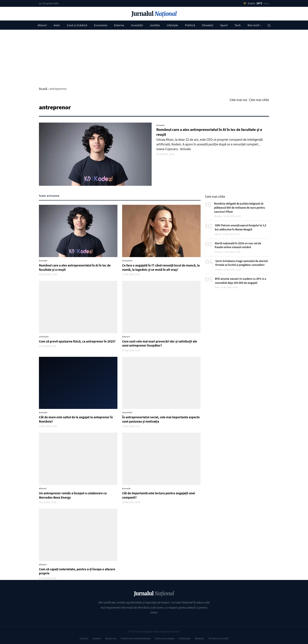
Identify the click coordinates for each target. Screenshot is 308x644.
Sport (224, 25)
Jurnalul (154, 14)
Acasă (43, 89)
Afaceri (42, 25)
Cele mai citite (259, 100)
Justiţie (155, 25)
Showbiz (208, 25)
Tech (238, 25)
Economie (101, 25)
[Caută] (269, 25)
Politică (190, 25)
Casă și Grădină (77, 25)
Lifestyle (172, 25)
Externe (119, 25)
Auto (57, 25)
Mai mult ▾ (254, 25)
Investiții (137, 25)
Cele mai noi (238, 100)
